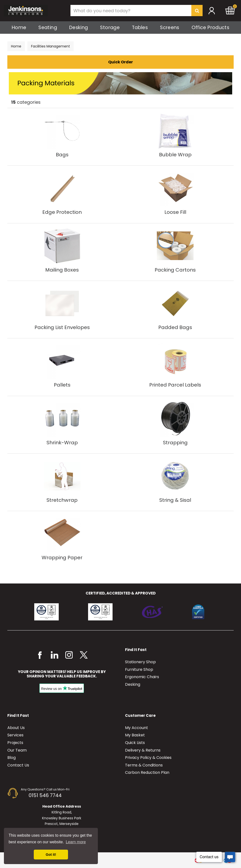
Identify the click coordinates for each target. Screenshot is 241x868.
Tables (140, 28)
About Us (16, 728)
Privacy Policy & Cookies (148, 758)
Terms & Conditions (144, 765)
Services (15, 735)
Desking (79, 28)
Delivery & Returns (143, 750)
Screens (170, 28)
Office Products (210, 28)
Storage (110, 28)
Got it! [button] (51, 855)
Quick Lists (135, 743)
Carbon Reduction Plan (147, 772)
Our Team (17, 750)
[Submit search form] (197, 11)
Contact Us (18, 765)
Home (19, 28)
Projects (15, 743)
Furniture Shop (139, 669)
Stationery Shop (140, 662)
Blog (11, 758)
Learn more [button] (76, 842)
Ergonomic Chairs (142, 677)
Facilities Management (51, 46)
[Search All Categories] (137, 11)
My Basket (135, 735)
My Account (137, 728)
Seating (48, 28)
